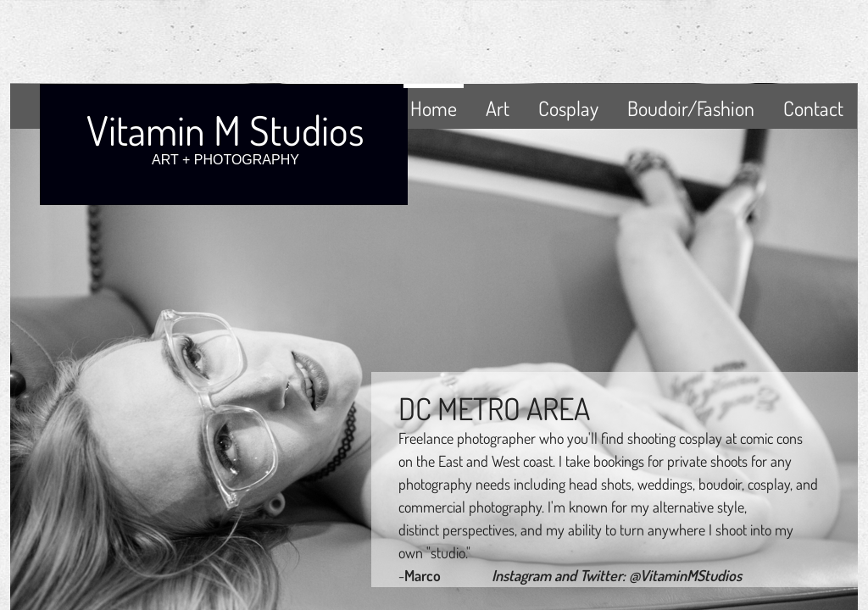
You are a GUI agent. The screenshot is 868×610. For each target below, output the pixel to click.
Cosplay (568, 108)
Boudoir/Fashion (691, 108)
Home (434, 108)
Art (498, 108)
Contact (813, 108)
